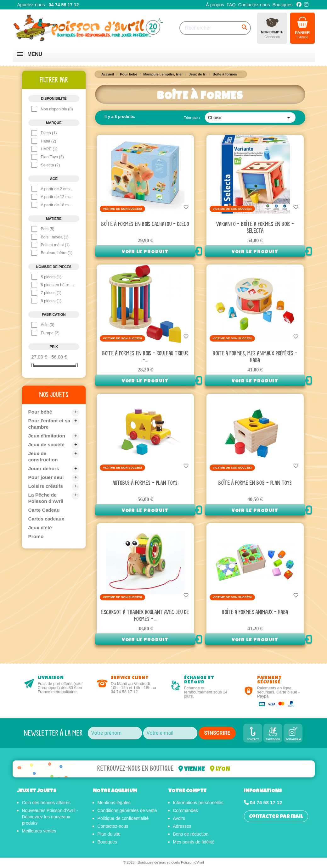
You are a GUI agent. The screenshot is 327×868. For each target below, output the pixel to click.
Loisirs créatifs (46, 486)
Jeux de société (47, 445)
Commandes (186, 811)
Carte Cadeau (45, 510)
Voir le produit (145, 252)
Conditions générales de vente (127, 811)
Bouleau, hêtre (56, 253)
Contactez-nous (254, 5)
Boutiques (282, 5)
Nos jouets (54, 395)
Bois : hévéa (54, 237)
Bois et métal (55, 245)
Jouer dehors (44, 468)
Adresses (182, 827)
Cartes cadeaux (47, 519)
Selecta (50, 165)
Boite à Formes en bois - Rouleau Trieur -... (145, 357)
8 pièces (51, 301)
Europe (50, 333)
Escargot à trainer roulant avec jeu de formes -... (145, 616)
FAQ (231, 5)
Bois (47, 229)
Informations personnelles (198, 804)
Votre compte (187, 793)
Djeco (49, 133)
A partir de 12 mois (58, 197)
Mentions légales (114, 804)
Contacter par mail (276, 818)
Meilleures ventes (39, 832)
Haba (48, 141)
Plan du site (109, 835)
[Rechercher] (215, 28)
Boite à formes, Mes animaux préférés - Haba (255, 357)
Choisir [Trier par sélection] (250, 118)
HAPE (49, 149)
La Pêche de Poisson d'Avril (46, 498)
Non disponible (57, 109)
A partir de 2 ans (58, 189)
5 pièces (51, 277)
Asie (47, 325)
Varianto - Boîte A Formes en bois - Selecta (255, 228)
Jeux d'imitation (47, 436)
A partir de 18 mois (58, 205)
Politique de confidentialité (123, 819)
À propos (215, 5)
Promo (36, 536)
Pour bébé (41, 412)
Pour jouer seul (47, 477)
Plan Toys (52, 157)
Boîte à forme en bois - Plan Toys (255, 483)
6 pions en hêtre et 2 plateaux (58, 285)
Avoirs (179, 819)
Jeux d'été (41, 528)
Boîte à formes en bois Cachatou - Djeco (145, 224)
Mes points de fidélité (194, 843)
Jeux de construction (44, 456)
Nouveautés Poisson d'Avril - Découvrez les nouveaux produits (50, 818)
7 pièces (51, 293)
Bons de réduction (191, 835)
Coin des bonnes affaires (46, 804)
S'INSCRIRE (217, 733)
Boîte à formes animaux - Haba (255, 612)
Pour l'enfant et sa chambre (50, 424)
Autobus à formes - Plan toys (145, 483)
